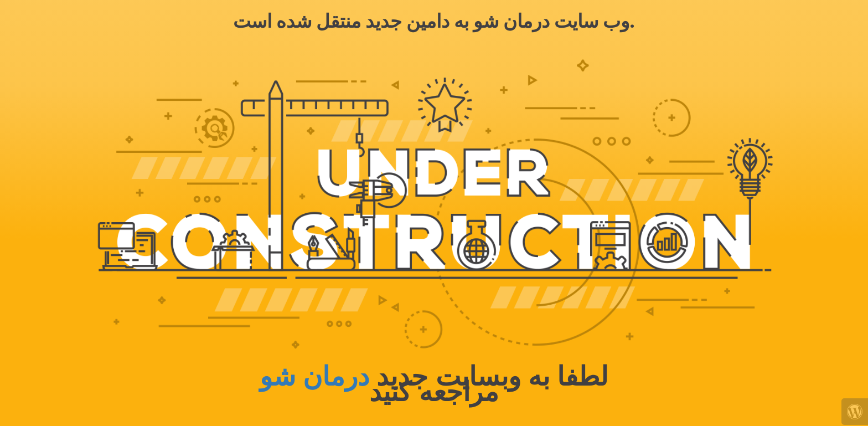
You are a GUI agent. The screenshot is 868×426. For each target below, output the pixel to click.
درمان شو (314, 376)
